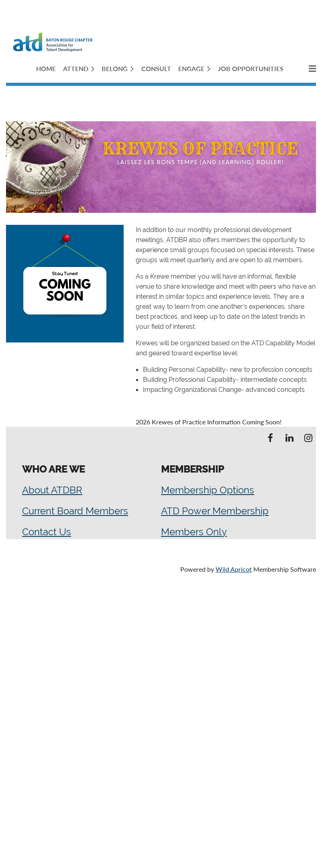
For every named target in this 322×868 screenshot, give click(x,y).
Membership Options (208, 490)
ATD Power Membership (215, 511)
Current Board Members (75, 511)
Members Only (194, 532)
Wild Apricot (234, 569)
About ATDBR (52, 490)
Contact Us (47, 532)
